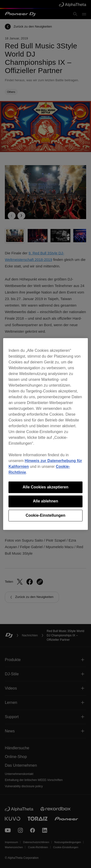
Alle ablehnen (45, 501)
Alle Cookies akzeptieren (45, 487)
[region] (45, 434)
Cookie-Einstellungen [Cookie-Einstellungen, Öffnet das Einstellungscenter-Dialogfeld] (46, 515)
